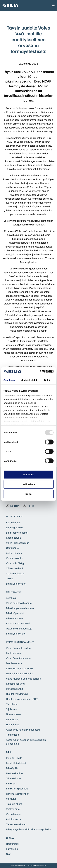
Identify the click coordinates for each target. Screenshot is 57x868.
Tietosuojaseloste (16, 824)
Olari (9, 854)
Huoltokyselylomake (17, 694)
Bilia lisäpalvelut (15, 613)
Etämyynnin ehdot (16, 584)
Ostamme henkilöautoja (19, 628)
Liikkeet (11, 838)
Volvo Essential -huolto (18, 658)
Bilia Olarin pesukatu (17, 788)
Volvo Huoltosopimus (18, 543)
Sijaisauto (11, 709)
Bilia (9, 752)
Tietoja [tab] (47, 380)
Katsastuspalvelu (15, 684)
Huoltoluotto (13, 724)
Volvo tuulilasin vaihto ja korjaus (23, 679)
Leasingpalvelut (15, 527)
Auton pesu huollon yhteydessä (23, 730)
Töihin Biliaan (13, 778)
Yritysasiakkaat (15, 568)
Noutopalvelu (13, 714)
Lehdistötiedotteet (16, 763)
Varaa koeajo (13, 522)
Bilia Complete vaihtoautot (20, 608)
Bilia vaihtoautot (15, 618)
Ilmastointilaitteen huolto (20, 673)
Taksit (9, 578)
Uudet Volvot (14, 516)
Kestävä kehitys (15, 773)
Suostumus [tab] (10, 380)
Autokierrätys (13, 819)
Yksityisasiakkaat (16, 573)
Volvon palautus (15, 558)
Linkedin (13, 506)
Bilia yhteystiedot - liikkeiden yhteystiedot (28, 829)
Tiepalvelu (12, 704)
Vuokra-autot (13, 809)
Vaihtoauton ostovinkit (18, 623)
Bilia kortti (12, 783)
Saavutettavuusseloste (37, 865)
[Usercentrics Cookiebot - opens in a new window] (41, 372)
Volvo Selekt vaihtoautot (19, 603)
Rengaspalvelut (15, 689)
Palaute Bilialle (14, 758)
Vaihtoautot (14, 592)
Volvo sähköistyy (15, 563)
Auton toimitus (14, 553)
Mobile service (14, 663)
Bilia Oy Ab (12, 768)
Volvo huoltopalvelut (20, 642)
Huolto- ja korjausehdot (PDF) (22, 699)
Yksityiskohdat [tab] (29, 380)
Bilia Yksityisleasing (17, 533)
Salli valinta (28, 484)
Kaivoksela (12, 849)
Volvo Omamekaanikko (19, 648)
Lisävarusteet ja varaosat (20, 668)
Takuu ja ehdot (14, 804)
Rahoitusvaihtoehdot (17, 794)
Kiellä (28, 494)
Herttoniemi (13, 844)
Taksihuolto (12, 735)
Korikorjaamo (13, 653)
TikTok (28, 506)
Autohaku (11, 598)
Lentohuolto (13, 719)
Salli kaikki (28, 474)
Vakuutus (11, 799)
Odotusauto (12, 548)
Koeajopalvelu (14, 538)
